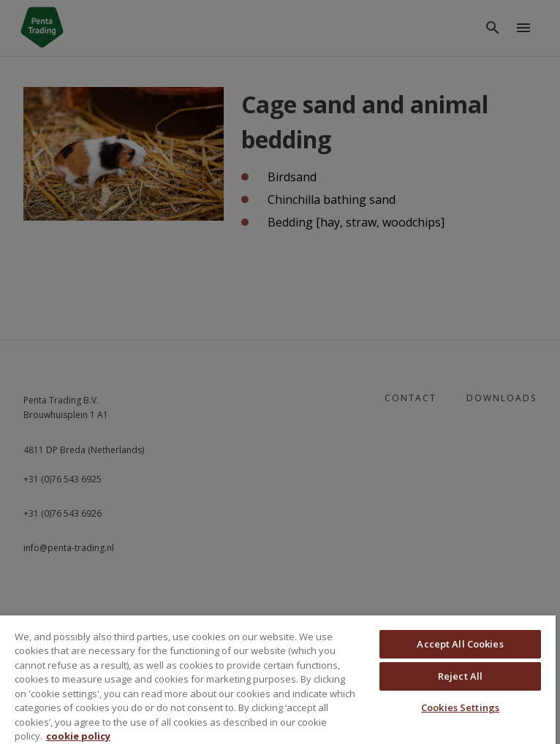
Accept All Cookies (460, 644)
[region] (278, 680)
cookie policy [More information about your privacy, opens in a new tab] (78, 736)
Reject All (460, 676)
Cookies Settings (460, 707)
